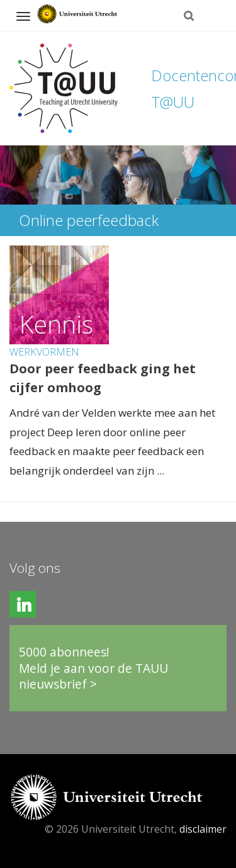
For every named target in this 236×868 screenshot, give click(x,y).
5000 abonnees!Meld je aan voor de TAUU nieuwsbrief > (93, 668)
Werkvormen (44, 352)
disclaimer (203, 829)
